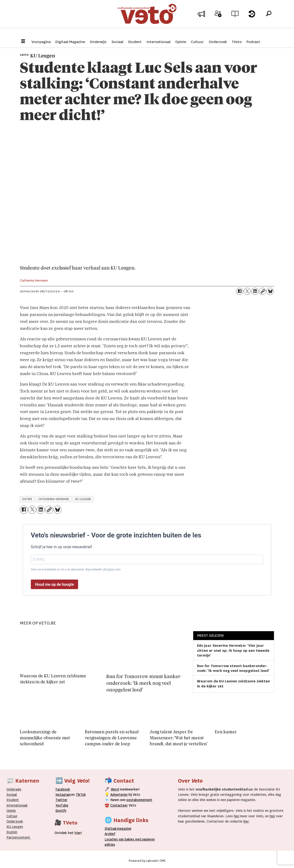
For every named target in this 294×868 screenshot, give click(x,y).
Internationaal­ (17, 805)
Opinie (181, 42)
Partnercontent (18, 837)
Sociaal (117, 42)
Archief (235, 19)
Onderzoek (218, 42)
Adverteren (119, 795)
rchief (110, 834)
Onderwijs (98, 42)
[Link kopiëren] (262, 291)
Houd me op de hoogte (55, 584)
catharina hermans (54, 499)
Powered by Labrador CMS (147, 861)
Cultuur (197, 42)
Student (135, 42)
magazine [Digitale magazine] (119, 829)
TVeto (237, 42)
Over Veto (252, 19)
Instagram (63, 795)
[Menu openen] (23, 42)
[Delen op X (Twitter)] (247, 291)
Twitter (61, 800)
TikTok (81, 795)
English (12, 832)
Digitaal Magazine (70, 42)
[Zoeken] (269, 18)
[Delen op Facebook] (240, 291)
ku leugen (83, 499)
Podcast (253, 42)
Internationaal (159, 42)
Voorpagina (41, 42)
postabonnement (139, 800)
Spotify (61, 811)
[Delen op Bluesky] (270, 291)
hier (237, 816)
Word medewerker (218, 21)
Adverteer (201, 19)
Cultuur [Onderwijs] (12, 816)
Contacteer (119, 805)
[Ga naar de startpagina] (147, 18)
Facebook (63, 789)
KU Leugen (15, 827)
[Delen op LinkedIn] (255, 291)
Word (115, 789)
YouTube (62, 805)
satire (27, 499)
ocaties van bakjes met (124, 839)
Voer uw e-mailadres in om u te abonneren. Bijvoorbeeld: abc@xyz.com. (76, 569)
